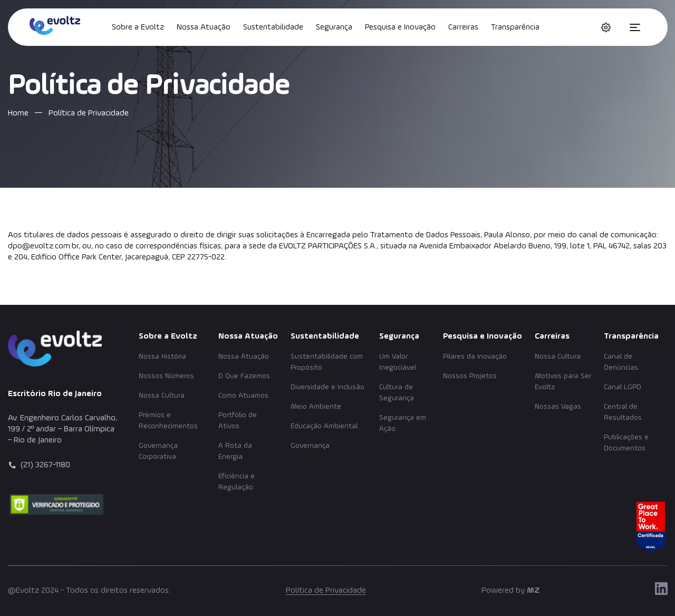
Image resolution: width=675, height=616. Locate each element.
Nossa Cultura (162, 396)
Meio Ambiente (316, 407)
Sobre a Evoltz (138, 27)
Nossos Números (166, 376)
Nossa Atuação (204, 27)
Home (18, 113)
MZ (533, 591)
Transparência (515, 27)
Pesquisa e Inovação (400, 27)
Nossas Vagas (558, 407)
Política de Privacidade (326, 591)
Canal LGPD (623, 387)
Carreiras (463, 27)
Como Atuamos (243, 396)
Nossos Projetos (470, 376)
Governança (310, 446)
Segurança (334, 27)
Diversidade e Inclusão (327, 387)
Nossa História (162, 357)
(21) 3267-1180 (45, 465)
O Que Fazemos (244, 376)
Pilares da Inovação (475, 357)
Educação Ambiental (324, 426)
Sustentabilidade (273, 27)
